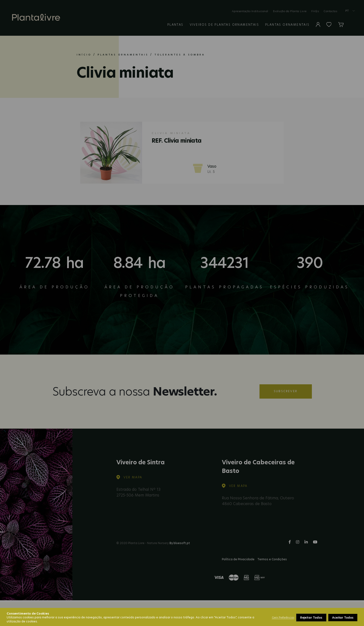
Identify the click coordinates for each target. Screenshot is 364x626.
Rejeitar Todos (311, 618)
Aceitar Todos (343, 618)
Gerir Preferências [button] (283, 617)
